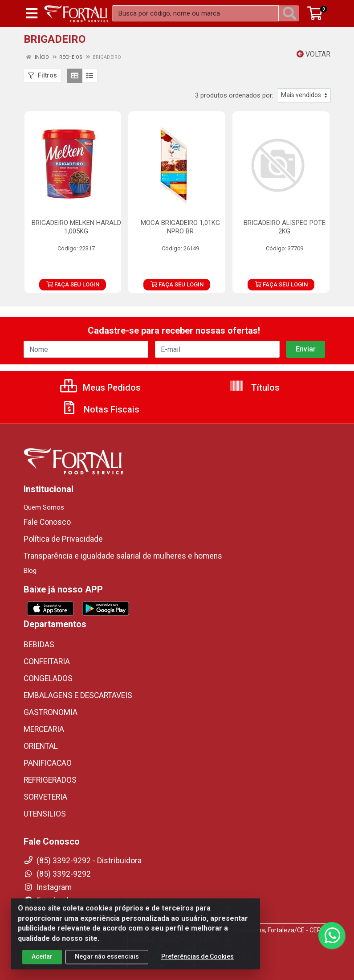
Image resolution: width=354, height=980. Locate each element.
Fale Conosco (47, 522)
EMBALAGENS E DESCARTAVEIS (78, 695)
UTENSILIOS (45, 814)
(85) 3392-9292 (57, 874)
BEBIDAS (39, 645)
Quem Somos (44, 507)
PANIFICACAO (48, 763)
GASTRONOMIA (51, 712)
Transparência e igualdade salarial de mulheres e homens (123, 556)
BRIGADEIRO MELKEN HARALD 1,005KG (76, 227)
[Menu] (32, 13)
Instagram (48, 887)
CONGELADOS (48, 678)
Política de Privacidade (63, 539)
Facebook (47, 901)
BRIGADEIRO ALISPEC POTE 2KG (285, 227)
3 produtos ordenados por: (234, 95)
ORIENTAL (41, 746)
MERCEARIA (44, 729)
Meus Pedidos (100, 388)
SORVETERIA (45, 797)
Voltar (313, 54)
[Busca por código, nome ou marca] (196, 13)
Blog (30, 571)
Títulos (254, 388)
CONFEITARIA (47, 661)
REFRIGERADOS (50, 780)
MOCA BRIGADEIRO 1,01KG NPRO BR (180, 227)
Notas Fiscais (100, 409)
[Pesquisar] (291, 13)
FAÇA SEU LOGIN (73, 284)
